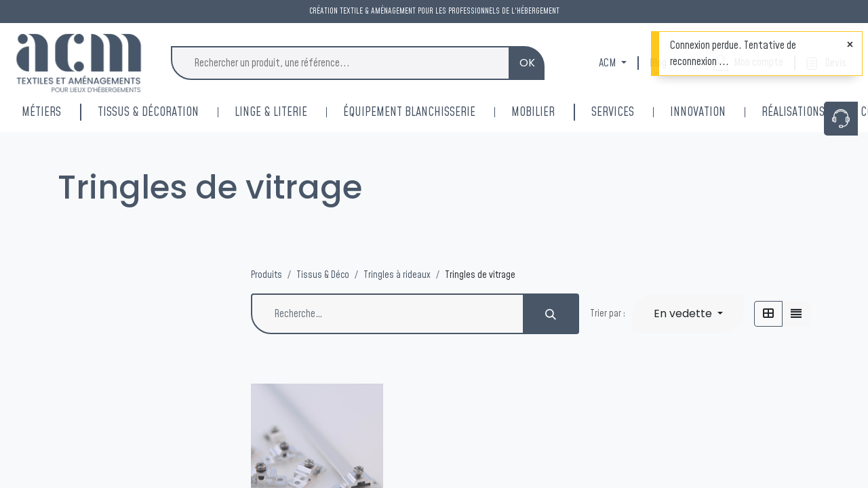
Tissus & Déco (323, 275)
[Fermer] (850, 45)
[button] (688, 314)
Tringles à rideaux (397, 275)
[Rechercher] (551, 314)
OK (527, 63)
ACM (608, 63)
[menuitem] (716, 112)
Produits (267, 275)
